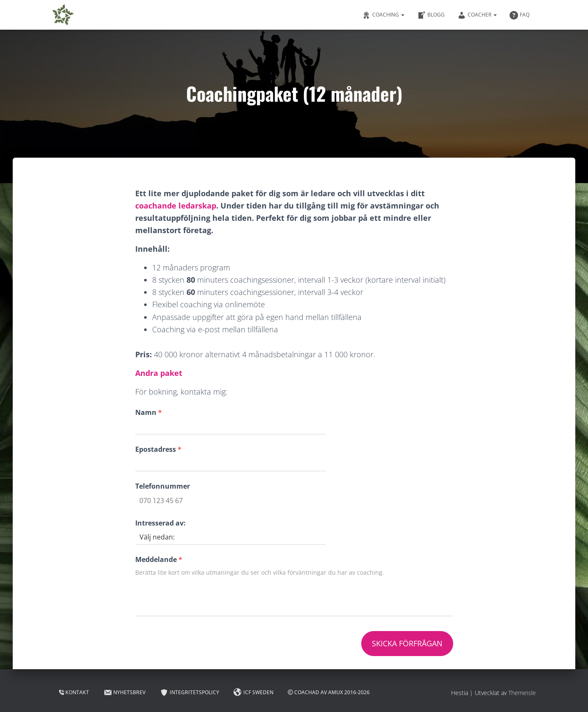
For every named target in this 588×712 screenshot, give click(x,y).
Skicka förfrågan (407, 643)
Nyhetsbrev (124, 693)
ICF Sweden (254, 693)
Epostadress (158, 449)
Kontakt (74, 692)
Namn (149, 413)
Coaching (383, 15)
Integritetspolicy (189, 693)
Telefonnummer (163, 486)
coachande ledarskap (176, 206)
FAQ (520, 15)
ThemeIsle (522, 693)
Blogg (431, 15)
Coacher (477, 15)
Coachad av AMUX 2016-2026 (329, 692)
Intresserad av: (160, 523)
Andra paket (159, 373)
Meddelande (159, 560)
